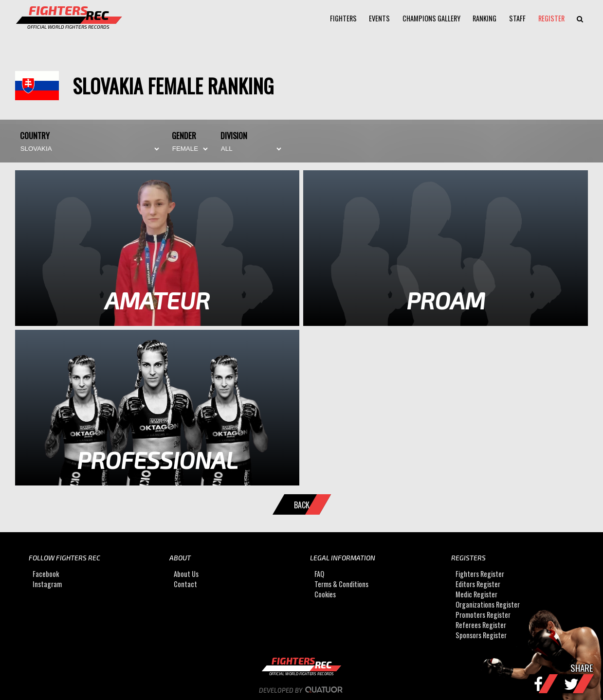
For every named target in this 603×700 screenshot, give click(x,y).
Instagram (47, 584)
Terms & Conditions (341, 584)
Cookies (325, 595)
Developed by (301, 690)
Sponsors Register (481, 636)
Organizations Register (488, 605)
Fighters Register (480, 574)
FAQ (319, 574)
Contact (185, 584)
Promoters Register (483, 615)
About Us (186, 574)
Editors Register (478, 584)
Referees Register (481, 625)
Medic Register (476, 595)
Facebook (46, 574)
